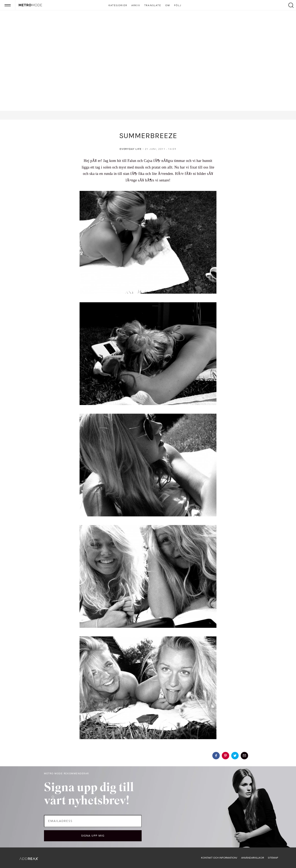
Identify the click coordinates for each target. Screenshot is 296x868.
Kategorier (118, 6)
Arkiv (136, 6)
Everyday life (131, 149)
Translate (153, 6)
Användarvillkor (253, 858)
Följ (178, 6)
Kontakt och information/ (219, 858)
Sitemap (273, 858)
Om (168, 6)
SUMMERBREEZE (148, 136)
